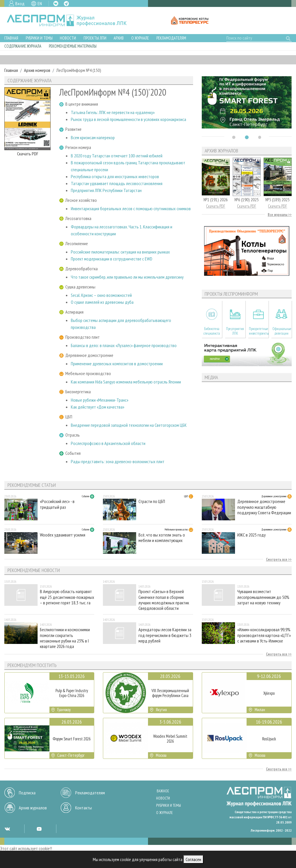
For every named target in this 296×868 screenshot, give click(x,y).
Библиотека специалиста (212, 331)
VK (56, 3)
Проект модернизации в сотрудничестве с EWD (112, 259)
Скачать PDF (28, 154)
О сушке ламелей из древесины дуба (102, 302)
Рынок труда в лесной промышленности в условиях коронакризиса (128, 119)
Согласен (193, 859)
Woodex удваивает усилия (63, 535)
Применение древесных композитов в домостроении (117, 364)
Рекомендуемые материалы (73, 46)
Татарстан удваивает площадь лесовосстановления (117, 183)
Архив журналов (33, 808)
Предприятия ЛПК (235, 331)
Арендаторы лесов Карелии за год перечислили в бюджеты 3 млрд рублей (165, 635)
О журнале (140, 38)
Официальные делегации (282, 331)
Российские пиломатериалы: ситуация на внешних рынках (120, 252)
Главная (11, 38)
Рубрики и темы (39, 38)
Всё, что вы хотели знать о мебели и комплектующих (162, 538)
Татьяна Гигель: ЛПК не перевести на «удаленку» (113, 112)
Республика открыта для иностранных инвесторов (115, 176)
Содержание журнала (23, 46)
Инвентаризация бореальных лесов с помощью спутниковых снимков (131, 208)
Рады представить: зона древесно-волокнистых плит (118, 461)
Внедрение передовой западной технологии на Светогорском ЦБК (129, 425)
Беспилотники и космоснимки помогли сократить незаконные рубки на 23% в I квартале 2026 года (65, 638)
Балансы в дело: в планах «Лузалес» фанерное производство (124, 345)
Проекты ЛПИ (95, 38)
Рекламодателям (171, 38)
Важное (163, 791)
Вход (20, 3)
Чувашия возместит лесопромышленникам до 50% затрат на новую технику (263, 597)
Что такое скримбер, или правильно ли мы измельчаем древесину (127, 277)
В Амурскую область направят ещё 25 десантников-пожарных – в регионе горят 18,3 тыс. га (67, 597)
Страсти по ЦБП (152, 501)
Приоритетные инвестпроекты (259, 331)
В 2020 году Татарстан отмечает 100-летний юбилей (117, 156)
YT (39, 829)
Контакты (84, 808)
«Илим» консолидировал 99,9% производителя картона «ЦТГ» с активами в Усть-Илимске (264, 635)
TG (66, 4)
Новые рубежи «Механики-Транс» (100, 400)
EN (40, 3)
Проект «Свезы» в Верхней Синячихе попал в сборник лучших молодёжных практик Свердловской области (164, 600)
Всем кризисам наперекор (93, 137)
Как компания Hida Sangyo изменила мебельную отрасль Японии (126, 382)
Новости (68, 38)
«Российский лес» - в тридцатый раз (57, 504)
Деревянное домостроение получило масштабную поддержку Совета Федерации (264, 507)
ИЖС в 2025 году (251, 535)
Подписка (27, 793)
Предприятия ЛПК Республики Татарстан (106, 190)
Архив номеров (37, 70)
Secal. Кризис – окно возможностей (101, 295)
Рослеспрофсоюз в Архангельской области (108, 443)
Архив (119, 38)
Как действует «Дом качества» (98, 407)
